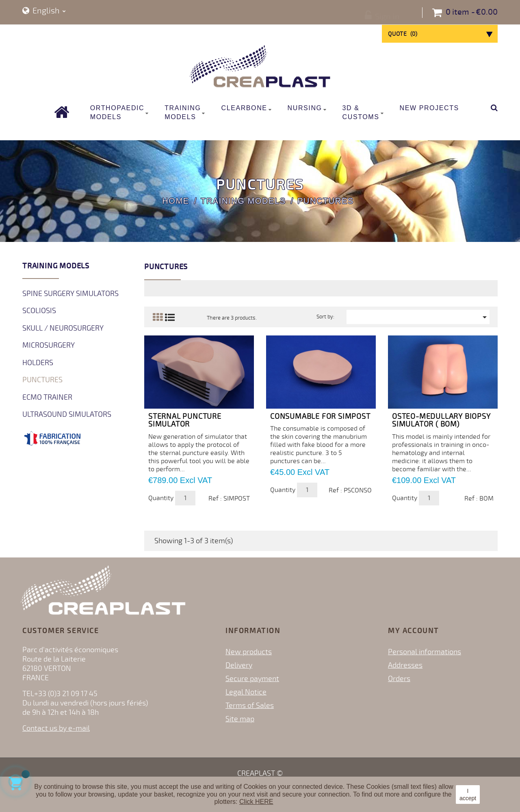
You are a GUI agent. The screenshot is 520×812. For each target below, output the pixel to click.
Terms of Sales (250, 705)
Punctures (42, 380)
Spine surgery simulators (70, 294)
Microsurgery (49, 345)
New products (249, 652)
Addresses (405, 665)
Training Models (56, 266)
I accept (468, 795)
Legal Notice (246, 692)
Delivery (239, 665)
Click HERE (256, 802)
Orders (399, 679)
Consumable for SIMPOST (320, 416)
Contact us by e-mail (56, 728)
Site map (240, 719)
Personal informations (425, 652)
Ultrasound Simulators (67, 414)
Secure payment (252, 679)
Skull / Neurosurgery (63, 328)
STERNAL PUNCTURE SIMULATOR (185, 420)
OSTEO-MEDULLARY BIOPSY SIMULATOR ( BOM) (441, 420)
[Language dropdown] (44, 11)
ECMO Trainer (47, 397)
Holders (38, 363)
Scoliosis (39, 311)
